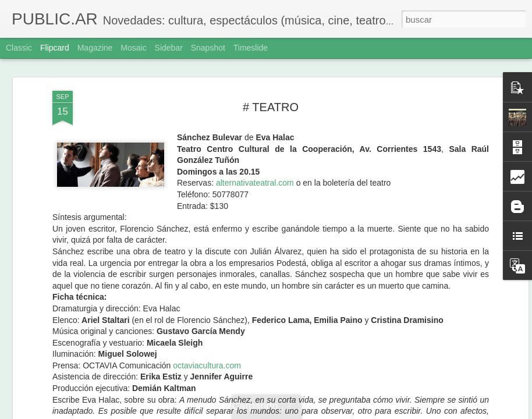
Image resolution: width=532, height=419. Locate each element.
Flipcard (55, 48)
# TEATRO (271, 100)
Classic (19, 48)
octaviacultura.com (207, 358)
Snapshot (208, 48)
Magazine (95, 48)
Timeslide (251, 48)
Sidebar (169, 48)
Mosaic (133, 48)
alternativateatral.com (255, 176)
